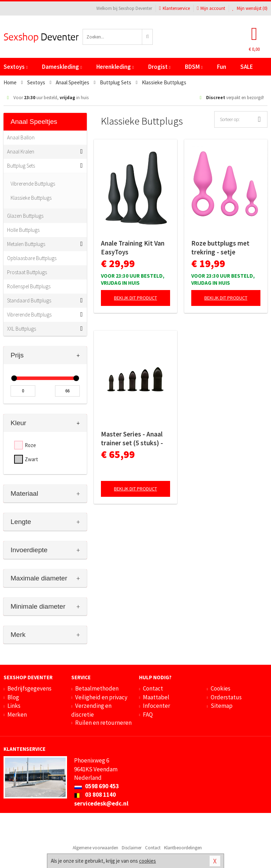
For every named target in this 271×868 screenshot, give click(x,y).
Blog (13, 697)
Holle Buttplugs (23, 230)
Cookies (221, 688)
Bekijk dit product (135, 298)
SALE (247, 67)
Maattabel (156, 697)
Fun (222, 67)
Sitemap (222, 706)
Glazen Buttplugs (25, 216)
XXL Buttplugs (22, 329)
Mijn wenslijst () (250, 8)
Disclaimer (132, 848)
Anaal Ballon (21, 137)
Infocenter (156, 706)
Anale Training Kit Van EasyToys (133, 248)
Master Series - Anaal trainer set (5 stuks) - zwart (132, 439)
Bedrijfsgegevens (29, 688)
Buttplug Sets (21, 166)
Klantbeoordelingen (183, 848)
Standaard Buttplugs (29, 300)
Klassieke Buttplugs (31, 198)
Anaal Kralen (21, 152)
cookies (147, 861)
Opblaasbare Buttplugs (32, 258)
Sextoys (16, 67)
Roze (30, 445)
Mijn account (211, 8)
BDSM (194, 67)
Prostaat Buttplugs (27, 272)
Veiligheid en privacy (101, 697)
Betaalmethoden (97, 688)
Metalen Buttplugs (26, 244)
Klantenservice (174, 8)
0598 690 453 (97, 786)
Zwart (31, 459)
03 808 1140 (95, 795)
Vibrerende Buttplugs (33, 184)
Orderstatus (226, 697)
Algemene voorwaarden (95, 848)
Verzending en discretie (91, 710)
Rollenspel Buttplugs (29, 286)
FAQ (148, 715)
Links (14, 706)
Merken (17, 715)
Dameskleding (62, 67)
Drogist (159, 67)
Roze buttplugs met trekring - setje (220, 248)
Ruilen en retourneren (103, 723)
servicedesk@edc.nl (101, 803)
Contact (153, 688)
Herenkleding (115, 67)
